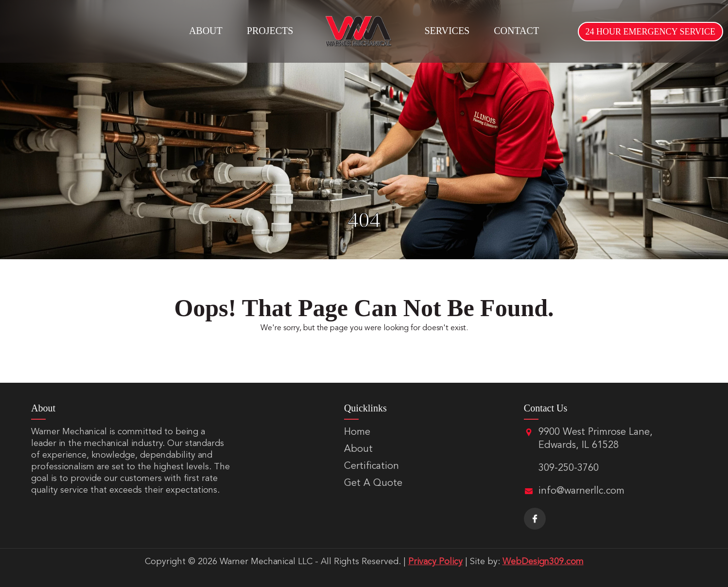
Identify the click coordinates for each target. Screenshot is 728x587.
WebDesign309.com (543, 562)
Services (447, 31)
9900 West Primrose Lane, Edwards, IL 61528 (596, 439)
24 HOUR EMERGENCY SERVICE (650, 32)
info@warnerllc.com (581, 491)
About (206, 31)
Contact (516, 31)
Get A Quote (373, 483)
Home (357, 432)
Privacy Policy (435, 562)
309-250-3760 (569, 468)
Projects (270, 31)
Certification (372, 466)
